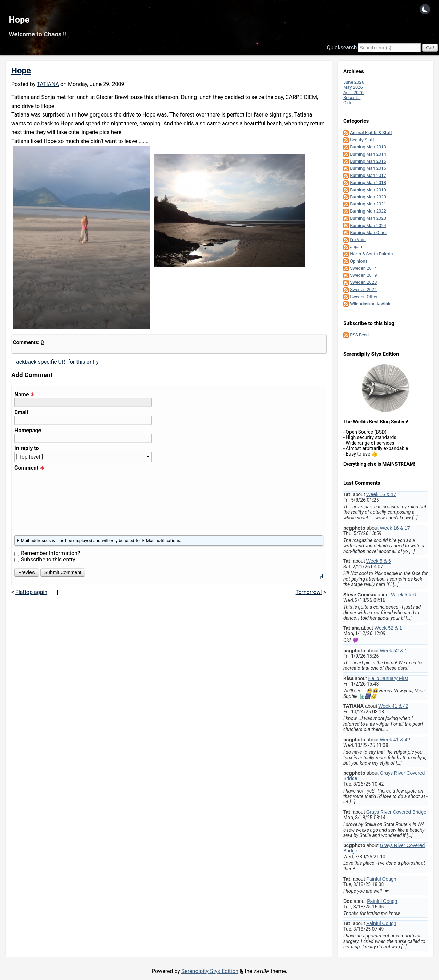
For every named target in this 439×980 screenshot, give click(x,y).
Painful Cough (381, 879)
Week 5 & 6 (379, 561)
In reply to (27, 448)
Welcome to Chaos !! (38, 34)
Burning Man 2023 (368, 218)
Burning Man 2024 (368, 225)
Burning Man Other (368, 233)
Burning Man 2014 (368, 154)
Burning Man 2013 (368, 147)
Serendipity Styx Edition (210, 971)
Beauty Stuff (362, 140)
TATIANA (48, 84)
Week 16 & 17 (381, 494)
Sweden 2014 (363, 268)
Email (21, 412)
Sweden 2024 (363, 289)
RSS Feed (359, 335)
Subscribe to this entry (48, 560)
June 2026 (354, 82)
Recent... (352, 98)
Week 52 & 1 (388, 628)
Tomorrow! (309, 592)
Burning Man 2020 (368, 197)
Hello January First (388, 678)
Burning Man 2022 (368, 211)
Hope (19, 20)
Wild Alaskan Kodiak (370, 304)
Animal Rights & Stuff (371, 132)
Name (25, 395)
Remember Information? (50, 553)
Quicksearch (342, 47)
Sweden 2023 (363, 282)
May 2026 (353, 87)
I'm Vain (358, 239)
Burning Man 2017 (368, 175)
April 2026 (353, 92)
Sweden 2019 (363, 275)
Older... (350, 103)
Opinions (359, 261)
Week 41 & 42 (393, 706)
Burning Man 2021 (368, 204)
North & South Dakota (371, 254)
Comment (29, 468)
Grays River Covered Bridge (396, 812)
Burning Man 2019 (368, 190)
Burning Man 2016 (368, 168)
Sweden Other (364, 297)
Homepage (28, 431)
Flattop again (31, 592)
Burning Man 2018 (368, 183)
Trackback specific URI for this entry (55, 362)
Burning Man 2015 (368, 161)
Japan (356, 247)
